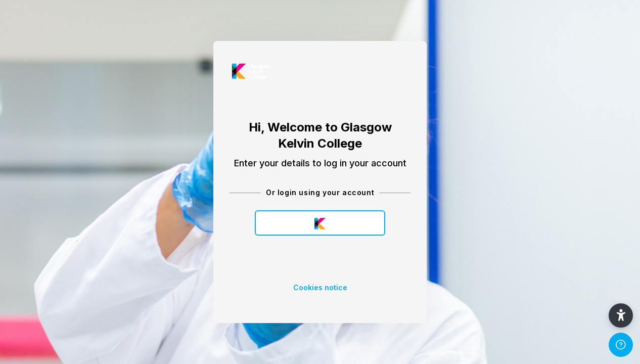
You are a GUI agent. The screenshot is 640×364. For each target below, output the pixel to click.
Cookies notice (320, 287)
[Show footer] (621, 345)
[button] (621, 315)
